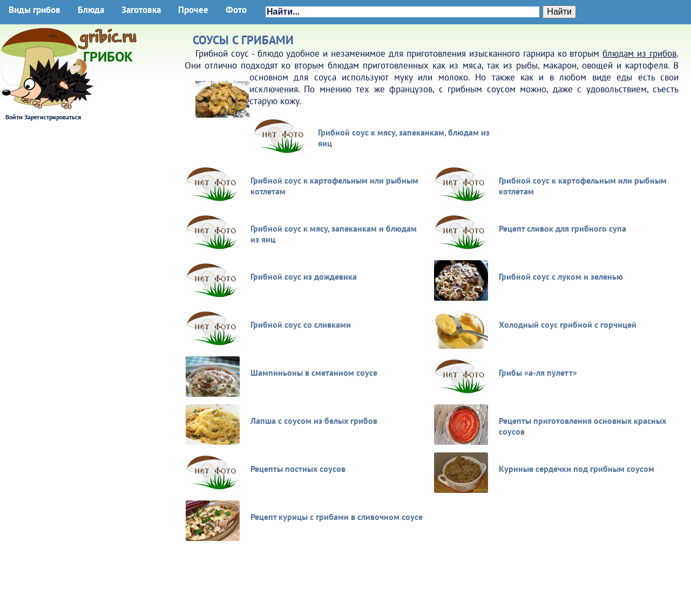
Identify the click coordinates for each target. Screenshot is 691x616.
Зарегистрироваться (53, 117)
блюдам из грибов (639, 53)
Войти (14, 117)
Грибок (108, 53)
